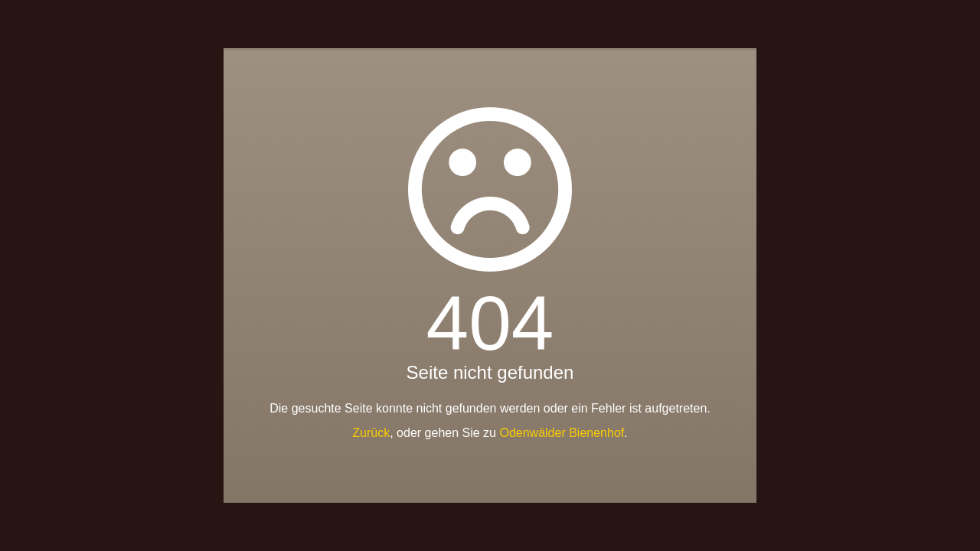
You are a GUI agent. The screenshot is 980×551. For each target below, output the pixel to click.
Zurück (371, 433)
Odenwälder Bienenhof (562, 433)
